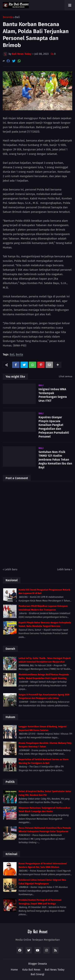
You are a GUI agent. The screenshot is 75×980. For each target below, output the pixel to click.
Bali (17, 17)
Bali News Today (55, 970)
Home (14, 970)
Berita (19, 355)
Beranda (8, 17)
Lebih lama (64, 569)
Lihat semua (66, 376)
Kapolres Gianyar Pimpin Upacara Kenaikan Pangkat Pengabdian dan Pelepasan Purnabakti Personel (54, 427)
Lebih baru (11, 569)
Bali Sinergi (37, 974)
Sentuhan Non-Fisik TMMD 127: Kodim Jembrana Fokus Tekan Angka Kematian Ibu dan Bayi (55, 460)
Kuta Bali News (31, 970)
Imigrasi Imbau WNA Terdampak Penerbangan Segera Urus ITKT (53, 395)
